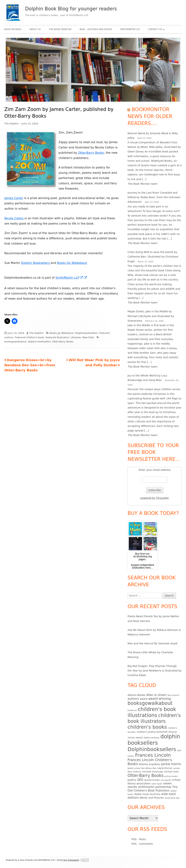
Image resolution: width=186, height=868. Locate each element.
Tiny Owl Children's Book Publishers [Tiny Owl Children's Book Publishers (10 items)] (153, 789)
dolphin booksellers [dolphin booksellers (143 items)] (154, 740)
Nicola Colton (14, 218)
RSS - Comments (142, 844)
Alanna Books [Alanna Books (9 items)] (136, 695)
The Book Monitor (60, 29)
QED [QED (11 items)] (140, 780)
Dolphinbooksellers (86, 333)
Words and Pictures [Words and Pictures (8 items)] (152, 798)
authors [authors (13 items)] (133, 699)
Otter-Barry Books (63, 342)
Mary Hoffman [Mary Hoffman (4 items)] (134, 772)
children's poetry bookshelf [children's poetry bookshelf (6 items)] (152, 732)
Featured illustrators (57, 337)
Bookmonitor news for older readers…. (150, 116)
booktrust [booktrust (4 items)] (132, 710)
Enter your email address (155, 470)
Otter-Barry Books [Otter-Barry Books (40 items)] (145, 775)
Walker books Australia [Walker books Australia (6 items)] (147, 794)
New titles (88, 337)
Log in (85, 860)
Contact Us (155, 29)
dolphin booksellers (39, 342)
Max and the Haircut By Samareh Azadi (152, 643)
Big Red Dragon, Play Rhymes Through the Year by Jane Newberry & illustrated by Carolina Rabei (154, 671)
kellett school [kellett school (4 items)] (134, 768)
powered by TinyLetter (155, 498)
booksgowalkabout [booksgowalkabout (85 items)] (150, 703)
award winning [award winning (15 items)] (159, 699)
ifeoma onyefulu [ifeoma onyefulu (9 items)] (149, 764)
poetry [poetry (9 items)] (132, 780)
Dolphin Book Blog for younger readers (71, 9)
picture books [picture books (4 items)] (171, 776)
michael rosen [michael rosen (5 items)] (171, 772)
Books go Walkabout (62, 333)
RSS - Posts (139, 839)
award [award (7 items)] (144, 699)
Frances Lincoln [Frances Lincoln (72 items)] (153, 755)
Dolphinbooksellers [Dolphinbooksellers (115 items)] (152, 749)
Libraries (76, 337)
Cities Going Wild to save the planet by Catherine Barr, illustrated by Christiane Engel (153, 257)
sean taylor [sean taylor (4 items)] (157, 784)
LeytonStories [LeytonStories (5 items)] (165, 768)
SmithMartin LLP (130, 29)
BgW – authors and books (96, 29)
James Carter (14, 198)
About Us (35, 29)
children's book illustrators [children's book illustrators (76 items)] (154, 718)
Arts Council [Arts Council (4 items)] (173, 695)
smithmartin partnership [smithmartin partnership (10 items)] (154, 787)
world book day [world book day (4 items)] (172, 798)
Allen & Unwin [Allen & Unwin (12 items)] (156, 695)
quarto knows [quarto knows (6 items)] (152, 780)
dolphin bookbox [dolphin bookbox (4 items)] (151, 738)
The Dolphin (11, 124)
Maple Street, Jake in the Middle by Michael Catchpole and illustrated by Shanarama (151, 316)
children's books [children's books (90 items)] (147, 727)
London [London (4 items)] (176, 768)
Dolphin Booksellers (36, 263)
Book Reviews (13, 29)
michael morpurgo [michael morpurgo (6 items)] (153, 772)
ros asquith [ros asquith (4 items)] (166, 780)
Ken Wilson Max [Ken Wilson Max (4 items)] (149, 768)
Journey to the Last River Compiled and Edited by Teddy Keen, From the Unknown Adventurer (154, 197)
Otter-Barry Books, (91, 153)
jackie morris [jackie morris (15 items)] (171, 764)
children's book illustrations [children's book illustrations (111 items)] (152, 712)
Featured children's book (29, 337)
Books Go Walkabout (72, 263)
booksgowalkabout (15, 342)
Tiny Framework (71, 860)
